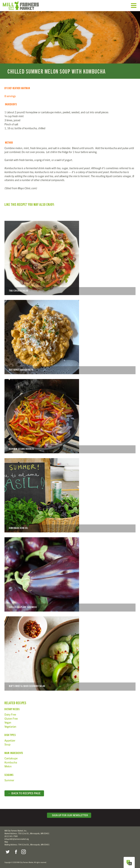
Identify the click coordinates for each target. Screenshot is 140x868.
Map (6, 842)
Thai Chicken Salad (70, 258)
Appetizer (10, 740)
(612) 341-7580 (11, 836)
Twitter (7, 852)
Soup (7, 744)
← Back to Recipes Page (24, 793)
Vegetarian (10, 726)
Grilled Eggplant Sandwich (70, 574)
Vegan (8, 722)
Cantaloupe (11, 758)
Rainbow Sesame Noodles (70, 416)
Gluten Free (11, 719)
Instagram (23, 852)
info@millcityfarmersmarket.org (17, 839)
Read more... (70, 45)
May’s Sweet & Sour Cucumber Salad (70, 654)
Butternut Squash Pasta (70, 337)
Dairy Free (10, 714)
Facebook (15, 852)
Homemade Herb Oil (70, 495)
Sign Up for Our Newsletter (69, 815)
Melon (8, 766)
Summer (9, 780)
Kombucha (11, 762)
